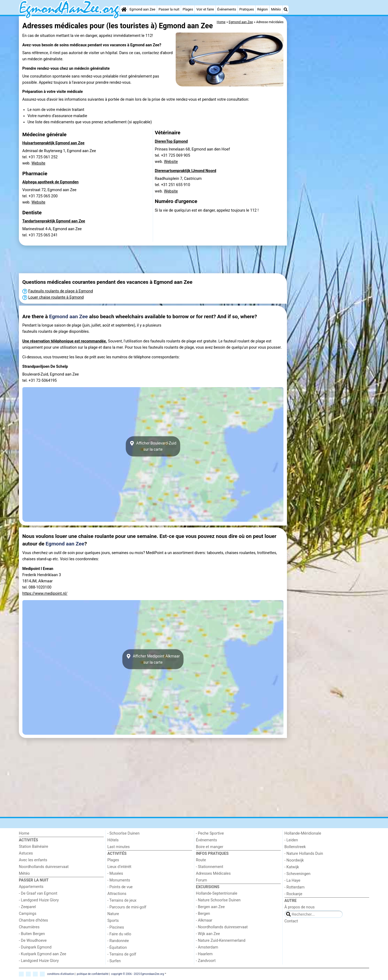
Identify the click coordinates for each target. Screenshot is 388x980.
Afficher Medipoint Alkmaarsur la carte (153, 659)
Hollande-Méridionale (303, 833)
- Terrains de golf (122, 954)
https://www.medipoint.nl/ (45, 594)
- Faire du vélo (119, 934)
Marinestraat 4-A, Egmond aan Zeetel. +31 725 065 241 (52, 232)
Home (24, 833)
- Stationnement (209, 867)
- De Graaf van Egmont (38, 893)
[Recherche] (286, 9)
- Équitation (117, 948)
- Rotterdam (295, 887)
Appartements (31, 887)
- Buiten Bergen (32, 934)
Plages (188, 9)
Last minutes (119, 847)
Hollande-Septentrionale (217, 893)
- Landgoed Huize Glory (39, 900)
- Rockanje (293, 894)
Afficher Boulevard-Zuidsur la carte (153, 446)
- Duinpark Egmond (35, 947)
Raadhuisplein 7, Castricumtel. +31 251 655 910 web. (178, 185)
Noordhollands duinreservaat (44, 867)
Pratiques (247, 9)
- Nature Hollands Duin (304, 854)
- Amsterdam (207, 947)
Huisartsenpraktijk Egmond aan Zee (53, 143)
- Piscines (116, 927)
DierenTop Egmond (171, 141)
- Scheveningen (298, 874)
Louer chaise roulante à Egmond (56, 297)
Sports (113, 921)
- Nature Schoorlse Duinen (218, 900)
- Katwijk (292, 867)
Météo (276, 9)
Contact (291, 921)
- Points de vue (120, 887)
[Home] (124, 9)
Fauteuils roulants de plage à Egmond (61, 291)
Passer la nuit (169, 9)
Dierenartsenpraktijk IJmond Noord (186, 171)
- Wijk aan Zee (208, 934)
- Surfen (114, 961)
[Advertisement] (329, 97)
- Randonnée (118, 941)
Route (201, 860)
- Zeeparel (27, 907)
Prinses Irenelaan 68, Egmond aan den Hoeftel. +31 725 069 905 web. (193, 155)
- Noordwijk (294, 860)
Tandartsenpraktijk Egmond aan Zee (54, 221)
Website (39, 163)
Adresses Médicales (213, 874)
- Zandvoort (206, 961)
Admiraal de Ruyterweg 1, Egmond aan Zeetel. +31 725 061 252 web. (59, 157)
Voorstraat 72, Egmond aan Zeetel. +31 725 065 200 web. (49, 196)
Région (263, 9)
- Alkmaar (204, 920)
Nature (113, 914)
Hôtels (113, 840)
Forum (201, 880)
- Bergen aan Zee (210, 907)
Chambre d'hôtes (33, 920)
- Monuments (119, 880)
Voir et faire (205, 9)
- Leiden (291, 840)
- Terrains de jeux (122, 900)
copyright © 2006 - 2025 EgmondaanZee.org (137, 974)
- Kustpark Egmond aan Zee (43, 954)
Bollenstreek (295, 847)
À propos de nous (300, 907)
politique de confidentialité (93, 974)
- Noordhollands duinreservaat (222, 927)
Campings (28, 914)
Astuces (26, 853)
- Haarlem (204, 954)
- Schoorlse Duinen (124, 833)
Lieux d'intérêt (119, 867)
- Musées (115, 874)
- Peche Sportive (210, 833)
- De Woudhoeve (33, 941)
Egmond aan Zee (143, 9)
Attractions (117, 894)
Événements (227, 9)
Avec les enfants (33, 860)
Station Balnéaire (34, 847)
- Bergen (203, 914)
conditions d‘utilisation (61, 974)
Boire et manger (210, 847)
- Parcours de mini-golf (127, 907)
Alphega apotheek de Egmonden (51, 182)
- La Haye (292, 881)
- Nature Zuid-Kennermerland (221, 941)
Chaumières (29, 927)
